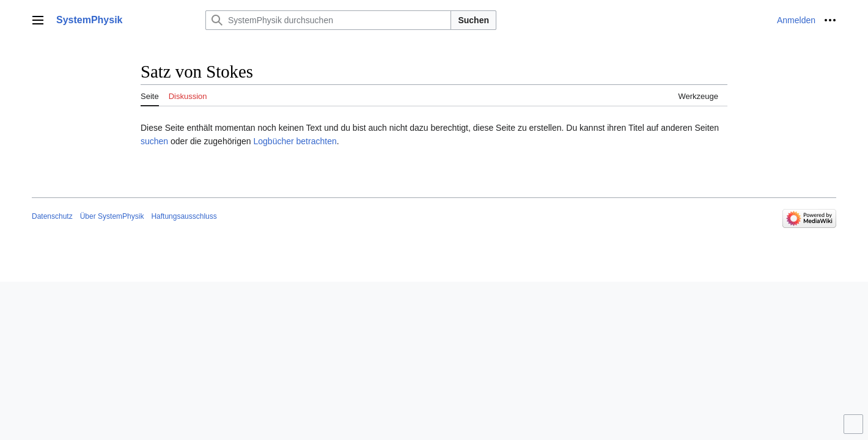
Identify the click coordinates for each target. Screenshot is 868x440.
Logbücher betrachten (295, 141)
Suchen (473, 20)
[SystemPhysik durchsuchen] (328, 20)
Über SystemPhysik (112, 216)
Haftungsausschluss (184, 216)
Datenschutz (52, 216)
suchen (154, 141)
